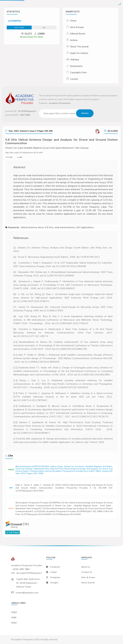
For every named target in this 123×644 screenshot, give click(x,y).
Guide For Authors (79, 53)
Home (73, 21)
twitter (54, 572)
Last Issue (19, 28)
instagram (55, 577)
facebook (55, 567)
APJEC (14, 623)
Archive (74, 40)
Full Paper (14, 532)
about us (86, 567)
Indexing (75, 59)
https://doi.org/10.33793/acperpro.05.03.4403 (24, 153)
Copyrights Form (78, 72)
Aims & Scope (77, 27)
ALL (44, 28)
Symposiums (76, 66)
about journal (88, 583)
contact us (87, 572)
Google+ (54, 583)
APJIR (14, 618)
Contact (74, 79)
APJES (14, 612)
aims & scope (88, 577)
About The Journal (79, 47)
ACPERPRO (15, 21)
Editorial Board (78, 34)
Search (85, 113)
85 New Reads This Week (32, 37)
